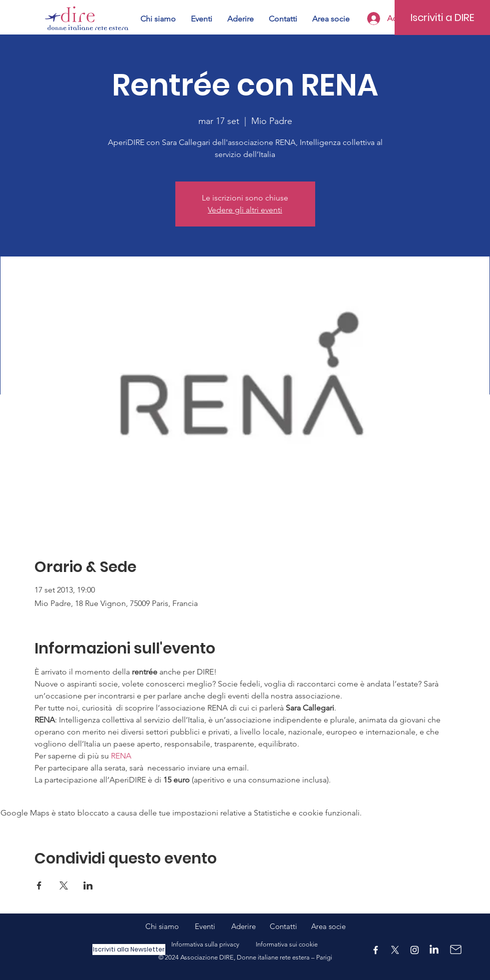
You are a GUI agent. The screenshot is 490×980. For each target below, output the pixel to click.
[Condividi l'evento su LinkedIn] (88, 885)
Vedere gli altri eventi (245, 210)
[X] (395, 950)
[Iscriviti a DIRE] (442, 17)
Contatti (283, 926)
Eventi (213, 926)
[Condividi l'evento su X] (64, 885)
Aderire (244, 926)
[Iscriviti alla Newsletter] (129, 949)
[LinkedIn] (434, 950)
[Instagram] (415, 950)
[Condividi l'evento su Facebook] (39, 885)
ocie (339, 926)
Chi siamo (170, 926)
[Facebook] (376, 950)
